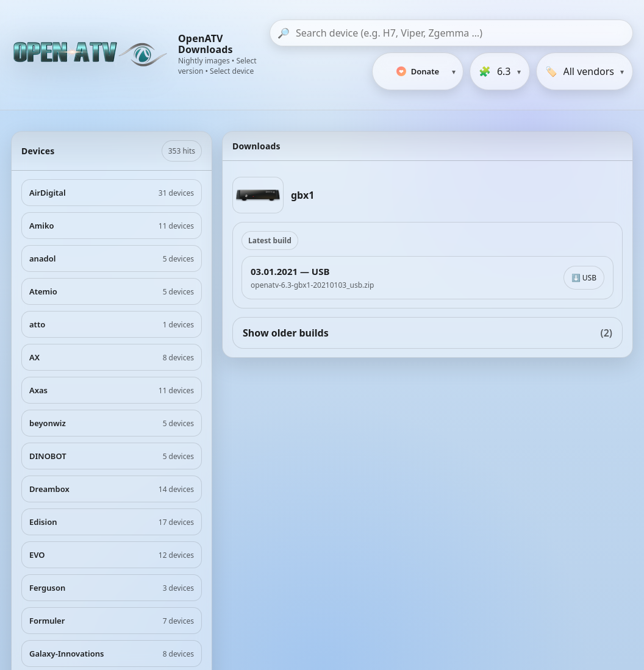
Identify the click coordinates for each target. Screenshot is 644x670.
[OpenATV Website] (91, 55)
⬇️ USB (584, 278)
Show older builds (428, 333)
